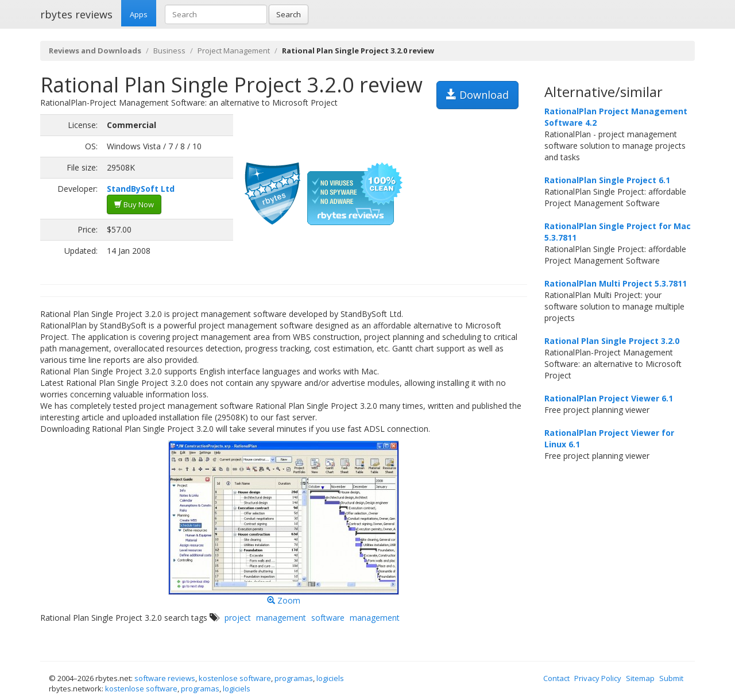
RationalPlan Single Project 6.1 (607, 180)
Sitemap (640, 678)
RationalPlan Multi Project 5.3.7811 (616, 283)
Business (169, 51)
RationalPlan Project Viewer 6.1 (609, 398)
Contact (556, 678)
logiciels (330, 678)
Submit (671, 678)
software (328, 618)
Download (477, 95)
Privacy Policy (598, 678)
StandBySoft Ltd (141, 189)
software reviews (165, 678)
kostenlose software (235, 678)
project (238, 618)
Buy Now (134, 204)
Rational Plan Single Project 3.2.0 (612, 341)
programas (294, 678)
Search (289, 14)
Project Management (234, 51)
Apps (139, 14)
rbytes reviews (76, 14)
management (281, 618)
